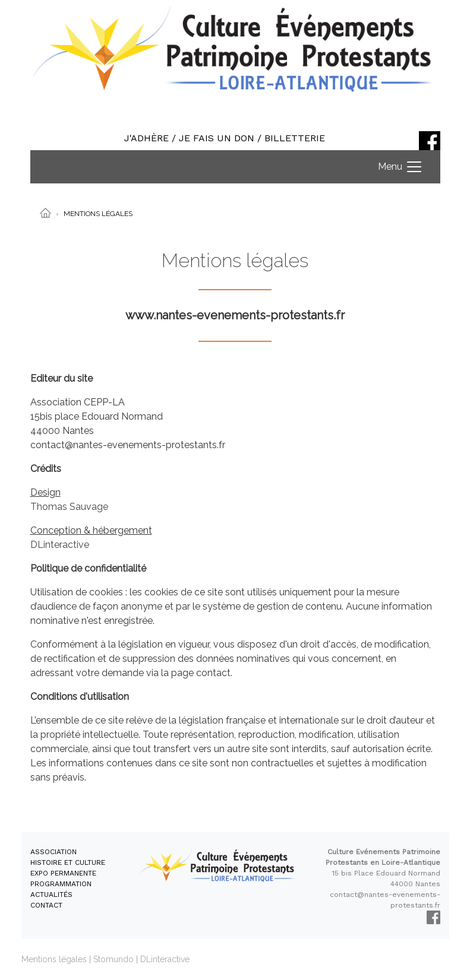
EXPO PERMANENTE (63, 873)
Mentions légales (54, 959)
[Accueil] (45, 213)
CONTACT (46, 905)
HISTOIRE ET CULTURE (68, 862)
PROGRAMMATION (61, 884)
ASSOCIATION (53, 852)
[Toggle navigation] (400, 167)
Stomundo (113, 959)
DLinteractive (60, 545)
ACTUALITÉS (51, 895)
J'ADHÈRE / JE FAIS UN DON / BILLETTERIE (225, 138)
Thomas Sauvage (69, 507)
